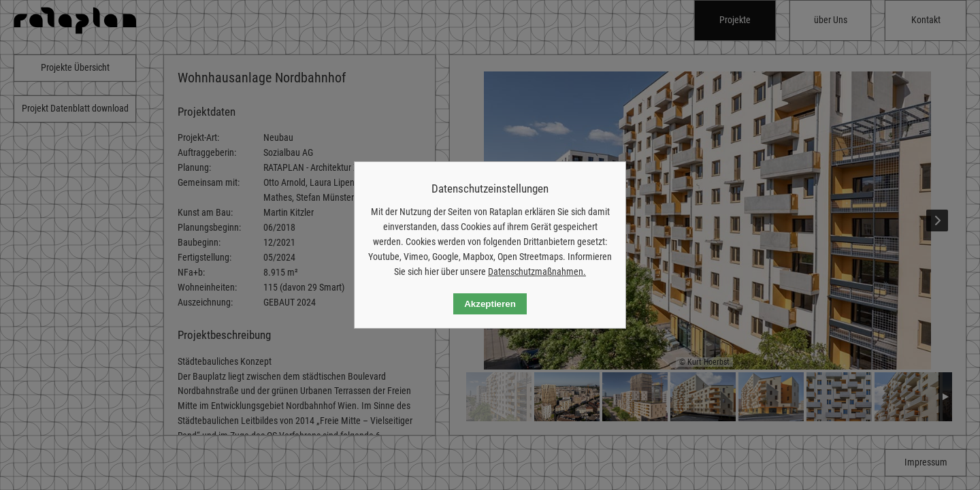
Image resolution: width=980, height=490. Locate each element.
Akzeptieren (490, 304)
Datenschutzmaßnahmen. (537, 272)
